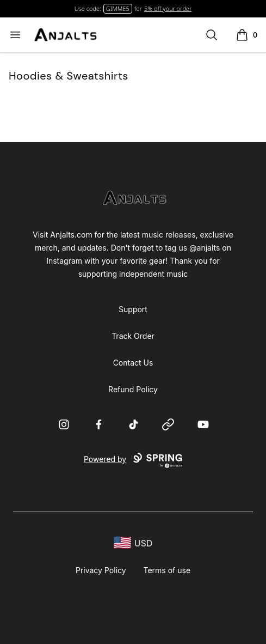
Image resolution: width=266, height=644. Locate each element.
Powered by (133, 460)
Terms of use (167, 570)
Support (133, 309)
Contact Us (133, 363)
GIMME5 (118, 8)
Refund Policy (133, 389)
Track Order (133, 336)
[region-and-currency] (133, 543)
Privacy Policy (101, 570)
